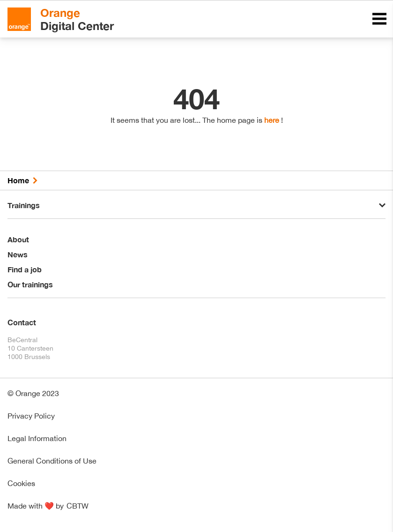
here (272, 120)
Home (18, 180)
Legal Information (37, 438)
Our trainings (30, 284)
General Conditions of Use (52, 461)
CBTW (78, 506)
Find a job (25, 269)
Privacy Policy (31, 416)
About (18, 239)
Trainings (24, 205)
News (18, 254)
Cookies (21, 483)
